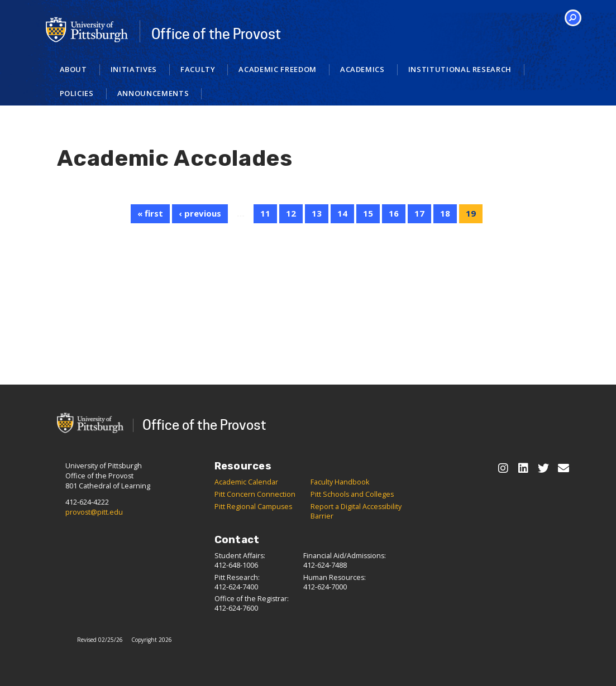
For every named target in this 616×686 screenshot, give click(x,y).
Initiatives (134, 69)
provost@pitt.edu (94, 512)
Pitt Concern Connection (255, 494)
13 (317, 213)
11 (265, 213)
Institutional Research (460, 69)
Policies (77, 93)
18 (445, 213)
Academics (362, 69)
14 (342, 213)
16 (394, 213)
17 (419, 213)
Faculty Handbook (340, 482)
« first (150, 213)
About (73, 69)
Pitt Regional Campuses (253, 507)
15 (368, 213)
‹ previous (200, 213)
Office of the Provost (216, 34)
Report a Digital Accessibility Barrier (356, 511)
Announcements (153, 93)
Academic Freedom (277, 69)
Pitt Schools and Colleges (352, 494)
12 (291, 213)
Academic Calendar (246, 482)
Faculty (198, 69)
